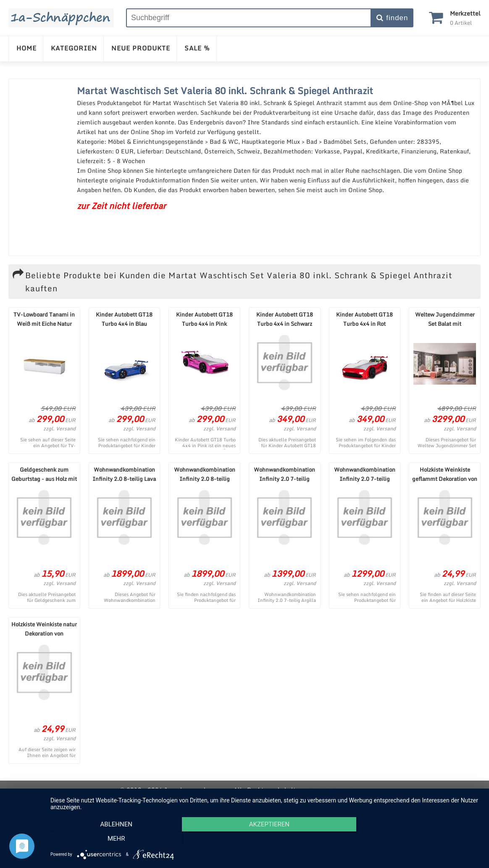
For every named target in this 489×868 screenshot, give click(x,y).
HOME (26, 48)
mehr (416, 839)
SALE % (197, 48)
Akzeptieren (266, 839)
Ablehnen (115, 839)
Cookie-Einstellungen (339, 790)
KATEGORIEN (74, 48)
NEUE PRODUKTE (141, 48)
